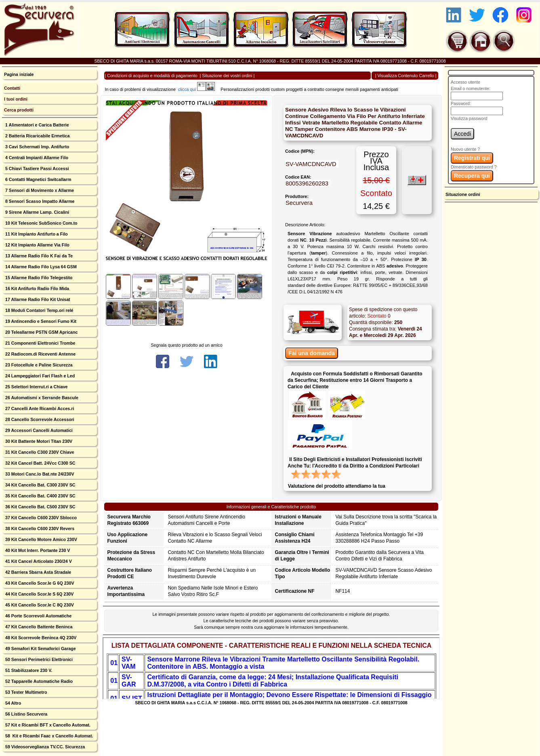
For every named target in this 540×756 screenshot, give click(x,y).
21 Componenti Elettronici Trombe (40, 343)
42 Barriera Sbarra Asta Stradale (38, 572)
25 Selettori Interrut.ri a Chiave (36, 387)
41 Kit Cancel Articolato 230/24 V (38, 561)
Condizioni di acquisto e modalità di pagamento (152, 76)
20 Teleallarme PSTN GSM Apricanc (41, 332)
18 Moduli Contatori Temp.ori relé (39, 310)
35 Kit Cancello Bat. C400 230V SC (40, 496)
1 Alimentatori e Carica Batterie (37, 125)
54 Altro (13, 703)
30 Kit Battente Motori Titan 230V (38, 441)
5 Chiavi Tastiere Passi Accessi (37, 168)
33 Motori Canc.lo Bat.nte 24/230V (39, 474)
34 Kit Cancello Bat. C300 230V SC (40, 485)
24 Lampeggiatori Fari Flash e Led (39, 376)
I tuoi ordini (16, 99)
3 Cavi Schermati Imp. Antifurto (37, 147)
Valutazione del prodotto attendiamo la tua (337, 486)
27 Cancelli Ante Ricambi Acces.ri (39, 409)
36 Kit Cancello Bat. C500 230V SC (40, 507)
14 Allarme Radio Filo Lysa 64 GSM (40, 267)
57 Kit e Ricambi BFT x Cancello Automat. (47, 725)
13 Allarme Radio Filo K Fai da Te (38, 256)
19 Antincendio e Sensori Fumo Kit (40, 321)
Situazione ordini (463, 194)
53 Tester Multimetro (25, 692)
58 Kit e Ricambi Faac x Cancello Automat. (49, 736)
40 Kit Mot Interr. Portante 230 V (37, 550)
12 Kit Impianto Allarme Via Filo (37, 245)
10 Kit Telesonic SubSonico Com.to (41, 223)
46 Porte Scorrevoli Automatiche (38, 616)
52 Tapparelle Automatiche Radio (38, 681)
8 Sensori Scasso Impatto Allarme (39, 201)
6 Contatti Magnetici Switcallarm (38, 179)
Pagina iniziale (19, 74)
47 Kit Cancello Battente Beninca (38, 627)
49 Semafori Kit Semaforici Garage (40, 649)
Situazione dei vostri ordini (227, 76)
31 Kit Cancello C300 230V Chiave (39, 452)
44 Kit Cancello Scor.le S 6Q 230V (39, 594)
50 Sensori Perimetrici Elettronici (38, 659)
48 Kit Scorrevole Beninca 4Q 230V (40, 638)
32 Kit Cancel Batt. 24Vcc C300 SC (40, 463)
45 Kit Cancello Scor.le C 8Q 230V (39, 605)
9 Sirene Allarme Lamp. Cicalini (37, 212)
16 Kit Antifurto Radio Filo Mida (37, 289)
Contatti (12, 88)
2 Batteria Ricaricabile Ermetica (37, 136)
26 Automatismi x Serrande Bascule (41, 398)
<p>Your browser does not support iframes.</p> (271, 668)
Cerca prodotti (19, 110)
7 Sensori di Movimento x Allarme (39, 190)
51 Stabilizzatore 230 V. (28, 670)
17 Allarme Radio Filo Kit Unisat (37, 299)
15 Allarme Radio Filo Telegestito (38, 278)
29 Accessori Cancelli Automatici (38, 430)
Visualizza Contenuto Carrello (406, 76)
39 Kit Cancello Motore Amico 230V (41, 539)
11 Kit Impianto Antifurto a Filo (36, 234)
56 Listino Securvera (26, 714)
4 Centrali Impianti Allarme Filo (36, 158)
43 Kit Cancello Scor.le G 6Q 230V (39, 583)
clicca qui (191, 89)
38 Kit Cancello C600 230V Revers (39, 529)
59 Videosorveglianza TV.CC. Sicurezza (44, 747)
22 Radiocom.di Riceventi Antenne (40, 354)
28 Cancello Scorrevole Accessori (39, 419)
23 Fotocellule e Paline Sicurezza (38, 365)
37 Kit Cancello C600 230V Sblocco (40, 518)
